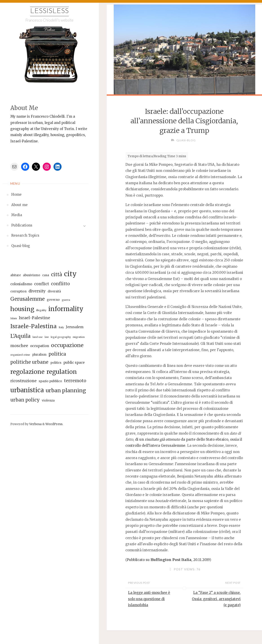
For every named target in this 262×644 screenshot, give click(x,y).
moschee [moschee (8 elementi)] (19, 346)
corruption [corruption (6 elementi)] (18, 291)
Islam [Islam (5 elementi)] (14, 318)
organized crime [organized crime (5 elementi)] (20, 355)
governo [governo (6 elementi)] (53, 300)
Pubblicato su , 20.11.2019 (168, 560)
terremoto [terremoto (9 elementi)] (75, 381)
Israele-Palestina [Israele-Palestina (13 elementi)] (33, 326)
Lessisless (49, 11)
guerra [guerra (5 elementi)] (66, 300)
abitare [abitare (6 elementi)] (16, 275)
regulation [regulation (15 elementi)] (62, 372)
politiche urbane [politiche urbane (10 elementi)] (29, 362)
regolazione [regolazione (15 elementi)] (27, 372)
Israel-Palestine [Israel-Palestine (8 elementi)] (34, 318)
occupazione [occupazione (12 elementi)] (67, 345)
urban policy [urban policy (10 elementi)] (25, 400)
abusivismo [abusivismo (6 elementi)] (32, 275)
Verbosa (35, 424)
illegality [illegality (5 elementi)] (41, 310)
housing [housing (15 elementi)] (22, 309)
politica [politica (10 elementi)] (57, 354)
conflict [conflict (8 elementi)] (42, 284)
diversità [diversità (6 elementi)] (54, 291)
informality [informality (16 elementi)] (66, 309)
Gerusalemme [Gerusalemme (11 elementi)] (28, 299)
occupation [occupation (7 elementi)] (40, 346)
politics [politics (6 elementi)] (56, 363)
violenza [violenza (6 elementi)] (48, 401)
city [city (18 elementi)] (70, 274)
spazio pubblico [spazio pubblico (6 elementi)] (50, 381)
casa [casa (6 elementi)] (46, 275)
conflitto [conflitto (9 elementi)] (60, 284)
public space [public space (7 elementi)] (74, 362)
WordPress (54, 424)
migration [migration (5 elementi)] (79, 337)
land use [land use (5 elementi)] (38, 337)
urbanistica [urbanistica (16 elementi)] (27, 390)
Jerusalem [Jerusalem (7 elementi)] (75, 327)
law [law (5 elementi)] (47, 337)
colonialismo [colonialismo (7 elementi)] (21, 284)
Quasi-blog (186, 140)
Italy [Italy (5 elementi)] (61, 327)
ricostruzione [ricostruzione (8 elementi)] (23, 381)
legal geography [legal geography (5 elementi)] (61, 337)
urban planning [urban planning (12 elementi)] (66, 390)
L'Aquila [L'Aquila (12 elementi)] (20, 336)
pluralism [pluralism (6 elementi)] (39, 355)
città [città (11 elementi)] (57, 274)
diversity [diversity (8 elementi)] (37, 291)
